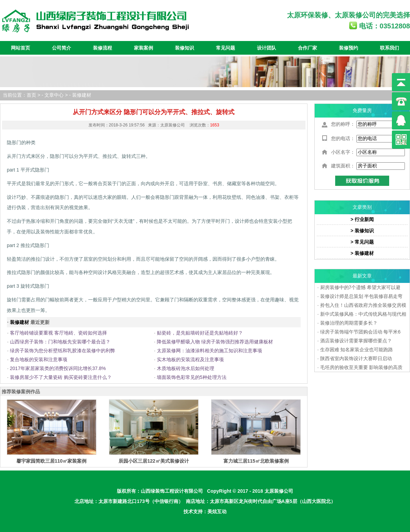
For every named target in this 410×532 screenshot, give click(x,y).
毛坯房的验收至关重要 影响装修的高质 (361, 367)
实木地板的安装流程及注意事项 (190, 359)
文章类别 (362, 207)
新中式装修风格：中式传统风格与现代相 (363, 314)
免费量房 (362, 110)
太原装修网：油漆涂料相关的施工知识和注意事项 (209, 351)
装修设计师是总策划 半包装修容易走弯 (361, 296)
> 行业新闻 (362, 219)
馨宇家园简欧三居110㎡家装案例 (51, 461)
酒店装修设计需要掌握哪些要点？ (356, 341)
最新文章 (362, 276)
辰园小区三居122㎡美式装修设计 (154, 461)
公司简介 (61, 48)
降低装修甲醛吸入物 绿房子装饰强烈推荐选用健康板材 (215, 342)
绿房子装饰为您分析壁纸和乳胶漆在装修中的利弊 (63, 351)
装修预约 (348, 48)
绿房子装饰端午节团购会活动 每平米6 (360, 332)
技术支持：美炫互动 (205, 511)
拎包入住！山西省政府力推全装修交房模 (363, 305)
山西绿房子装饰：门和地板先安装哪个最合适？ (60, 342)
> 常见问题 (362, 242)
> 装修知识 (362, 231)
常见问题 (225, 48)
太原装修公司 (355, 15)
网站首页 (20, 48)
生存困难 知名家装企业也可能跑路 (357, 350)
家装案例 (143, 48)
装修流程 (102, 48)
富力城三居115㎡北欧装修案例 (256, 461)
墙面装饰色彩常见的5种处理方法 (192, 377)
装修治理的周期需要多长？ (349, 323)
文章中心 (54, 95)
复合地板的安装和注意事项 (39, 359)
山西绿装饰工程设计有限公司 (172, 491)
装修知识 (184, 48)
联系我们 (389, 48)
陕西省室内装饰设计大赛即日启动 (356, 358)
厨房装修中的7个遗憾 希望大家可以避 (360, 287)
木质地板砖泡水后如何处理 (186, 368)
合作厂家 (307, 48)
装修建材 (82, 95)
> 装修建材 (362, 253)
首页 (31, 95)
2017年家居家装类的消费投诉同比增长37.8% (58, 368)
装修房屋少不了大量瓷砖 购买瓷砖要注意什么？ (61, 377)
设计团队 (266, 48)
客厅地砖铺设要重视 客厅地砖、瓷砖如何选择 (58, 333)
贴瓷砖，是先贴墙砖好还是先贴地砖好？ (200, 333)
